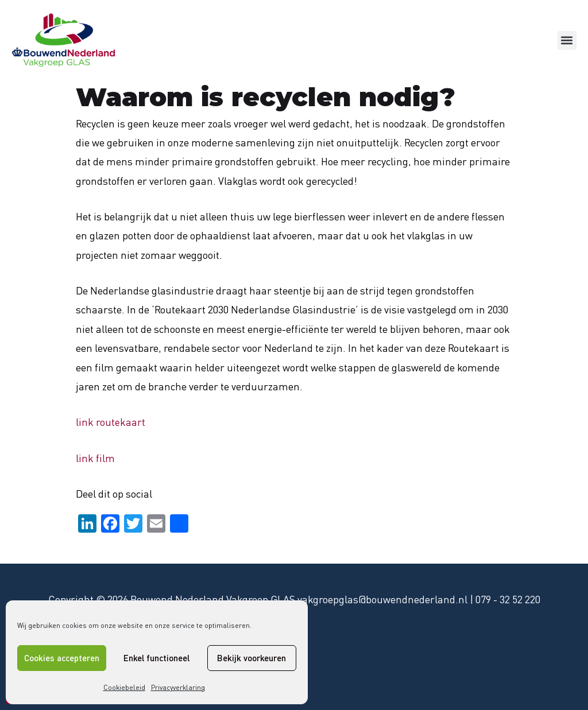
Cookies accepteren (62, 658)
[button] (567, 40)
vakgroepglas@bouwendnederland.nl (382, 599)
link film (95, 458)
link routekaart (111, 422)
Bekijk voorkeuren (252, 658)
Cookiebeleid (124, 687)
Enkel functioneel (156, 658)
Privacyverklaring (178, 687)
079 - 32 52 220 (508, 599)
